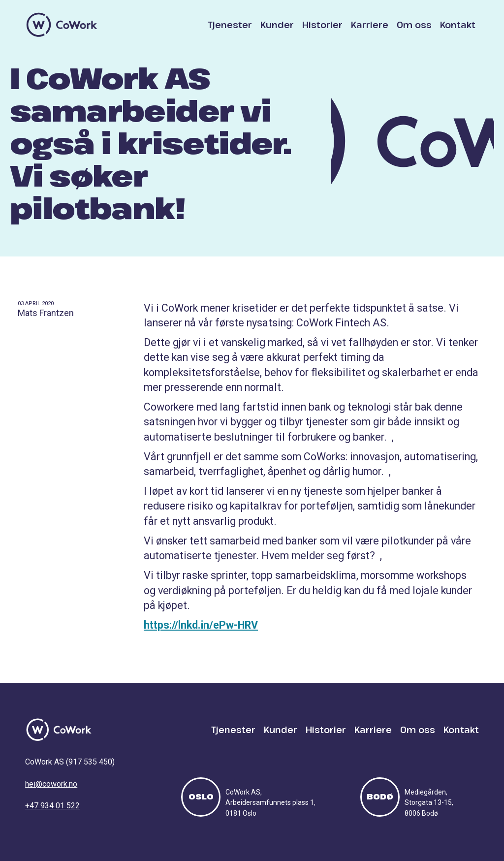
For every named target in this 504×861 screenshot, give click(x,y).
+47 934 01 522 (52, 806)
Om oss (414, 25)
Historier (322, 25)
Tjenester (230, 25)
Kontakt (458, 25)
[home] (62, 25)
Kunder (277, 25)
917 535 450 (90, 762)
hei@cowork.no (51, 784)
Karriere (370, 25)
